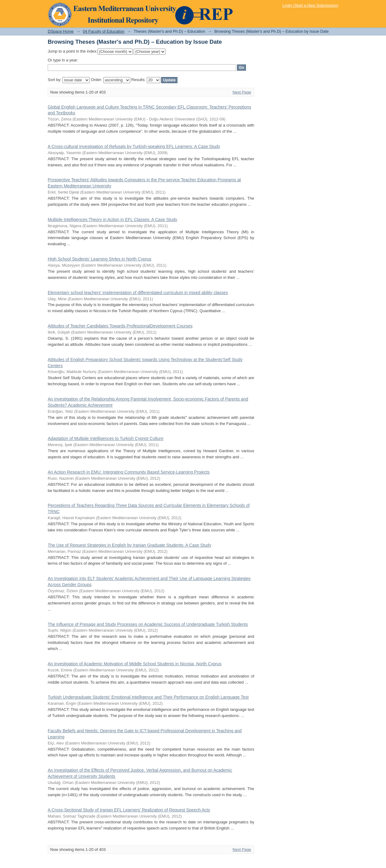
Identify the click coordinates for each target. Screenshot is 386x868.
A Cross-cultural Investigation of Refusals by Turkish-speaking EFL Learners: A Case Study (134, 146)
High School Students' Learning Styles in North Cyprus (100, 259)
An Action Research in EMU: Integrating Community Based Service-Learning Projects (129, 472)
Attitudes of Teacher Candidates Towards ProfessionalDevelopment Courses (120, 326)
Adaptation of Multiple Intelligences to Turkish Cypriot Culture (106, 438)
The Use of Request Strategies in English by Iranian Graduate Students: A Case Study (130, 545)
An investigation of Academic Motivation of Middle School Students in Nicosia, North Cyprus (135, 664)
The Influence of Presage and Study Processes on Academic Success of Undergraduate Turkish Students (148, 624)
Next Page (242, 92)
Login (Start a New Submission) (310, 5)
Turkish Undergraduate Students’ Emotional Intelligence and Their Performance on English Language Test (148, 697)
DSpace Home (61, 31)
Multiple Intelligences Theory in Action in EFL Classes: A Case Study (112, 220)
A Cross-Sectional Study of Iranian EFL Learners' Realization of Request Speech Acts (129, 810)
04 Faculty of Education (104, 31)
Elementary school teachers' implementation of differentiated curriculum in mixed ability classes (138, 293)
